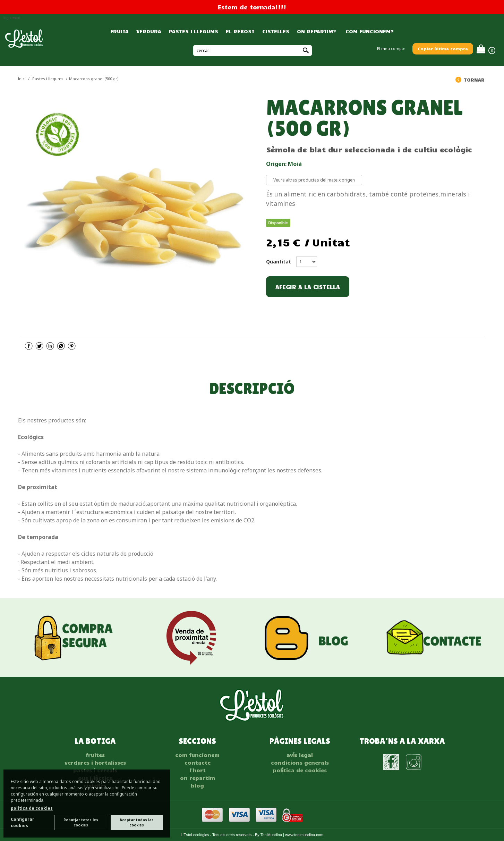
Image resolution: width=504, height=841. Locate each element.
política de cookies (32, 808)
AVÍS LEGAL (300, 755)
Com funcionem (197, 755)
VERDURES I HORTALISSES (95, 763)
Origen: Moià (284, 164)
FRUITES (95, 755)
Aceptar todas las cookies (137, 822)
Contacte (198, 763)
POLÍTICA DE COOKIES (300, 770)
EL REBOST (240, 31)
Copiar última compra (443, 49)
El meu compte (391, 48)
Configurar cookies (23, 822)
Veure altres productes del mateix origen (314, 180)
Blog (197, 785)
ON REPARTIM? (317, 31)
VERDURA (149, 31)
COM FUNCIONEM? (369, 31)
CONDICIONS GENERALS (300, 763)
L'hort (198, 770)
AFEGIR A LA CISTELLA (308, 287)
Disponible (278, 223)
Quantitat (279, 262)
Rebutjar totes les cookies (81, 822)
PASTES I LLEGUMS (194, 31)
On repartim (198, 778)
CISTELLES (276, 31)
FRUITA (119, 31)
